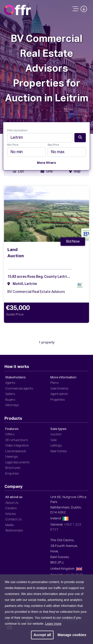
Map (75, 171)
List (18, 171)
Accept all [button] (42, 635)
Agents (10, 383)
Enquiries (12, 474)
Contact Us (13, 519)
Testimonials (14, 531)
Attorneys (12, 405)
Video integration (17, 446)
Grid (47, 171)
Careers (11, 508)
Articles (11, 514)
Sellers (10, 394)
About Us (12, 503)
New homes (59, 451)
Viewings (12, 457)
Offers (10, 434)
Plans (54, 383)
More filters (46, 163)
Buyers (10, 400)
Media (9, 525)
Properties (58, 400)
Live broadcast (15, 451)
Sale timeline (59, 389)
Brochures (13, 468)
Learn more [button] (53, 624)
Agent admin (59, 394)
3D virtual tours (16, 440)
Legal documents (17, 462)
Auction (56, 434)
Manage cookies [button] (72, 635)
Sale (53, 440)
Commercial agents (19, 389)
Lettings (56, 446)
